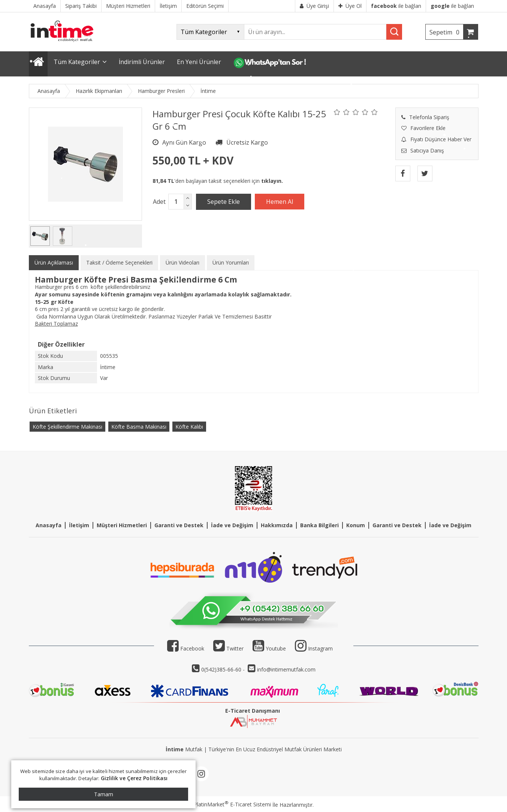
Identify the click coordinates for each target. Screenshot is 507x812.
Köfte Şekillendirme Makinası (67, 427)
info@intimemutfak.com (286, 669)
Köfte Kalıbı (189, 427)
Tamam (104, 794)
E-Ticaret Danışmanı (253, 711)
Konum (356, 525)
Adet (159, 202)
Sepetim (446, 32)
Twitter (228, 648)
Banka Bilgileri (319, 525)
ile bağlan (396, 6)
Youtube (269, 648)
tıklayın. (272, 181)
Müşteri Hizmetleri (122, 525)
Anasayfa (49, 525)
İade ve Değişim (232, 525)
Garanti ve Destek (179, 525)
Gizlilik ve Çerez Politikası (134, 778)
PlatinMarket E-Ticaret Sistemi (232, 804)
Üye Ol (350, 6)
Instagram (320, 648)
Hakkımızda (277, 525)
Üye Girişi (314, 6)
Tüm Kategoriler (77, 62)
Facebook (186, 648)
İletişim (79, 525)
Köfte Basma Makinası (139, 427)
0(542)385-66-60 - (224, 669)
